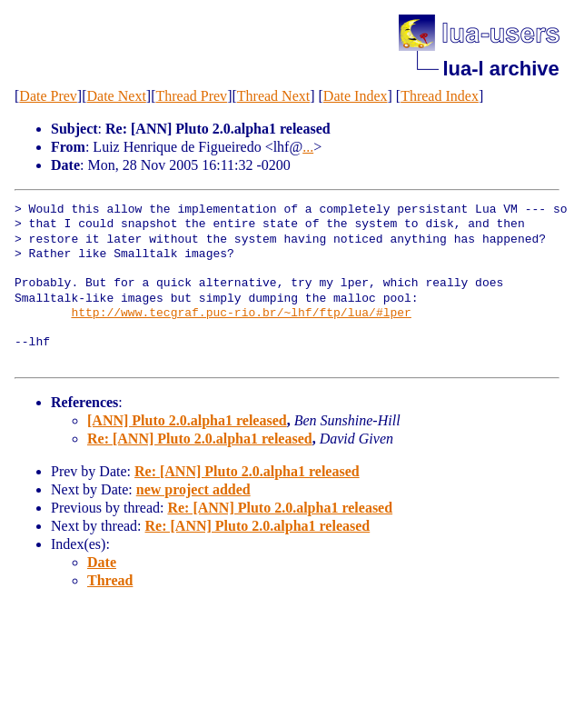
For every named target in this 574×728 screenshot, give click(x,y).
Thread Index (440, 96)
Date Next (117, 96)
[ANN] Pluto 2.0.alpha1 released (187, 420)
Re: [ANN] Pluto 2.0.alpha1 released (200, 439)
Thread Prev (191, 96)
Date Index (356, 96)
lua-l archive (500, 69)
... (308, 147)
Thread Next (273, 96)
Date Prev (48, 96)
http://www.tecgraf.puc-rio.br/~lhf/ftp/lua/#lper (241, 314)
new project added (193, 489)
